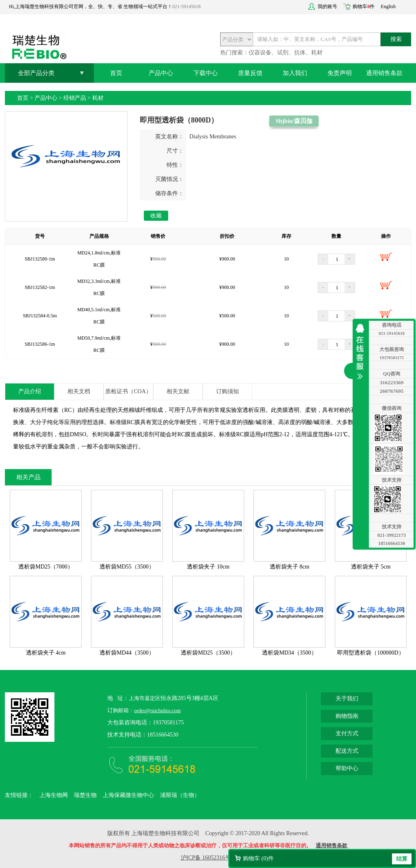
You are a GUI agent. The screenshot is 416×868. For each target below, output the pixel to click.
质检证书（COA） (128, 391)
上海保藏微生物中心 (128, 795)
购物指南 (347, 716)
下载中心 (206, 73)
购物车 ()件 (258, 858)
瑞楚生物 (85, 795)
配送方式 (347, 751)
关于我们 (347, 699)
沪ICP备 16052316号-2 (208, 858)
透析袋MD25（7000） (46, 567)
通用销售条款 (384, 73)
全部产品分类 (36, 73)
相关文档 (79, 391)
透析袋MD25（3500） (208, 653)
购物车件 (364, 6)
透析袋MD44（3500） (127, 653)
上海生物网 (54, 795)
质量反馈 (250, 73)
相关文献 (178, 391)
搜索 (396, 39)
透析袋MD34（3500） (289, 653)
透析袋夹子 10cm (208, 567)
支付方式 (347, 733)
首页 (116, 73)
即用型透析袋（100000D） (370, 653)
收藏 (156, 216)
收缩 (362, 351)
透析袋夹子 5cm (371, 567)
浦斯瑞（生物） (180, 795)
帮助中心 (347, 768)
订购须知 (227, 391)
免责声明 (340, 73)
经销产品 (75, 98)
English (388, 6)
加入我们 (295, 73)
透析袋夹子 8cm (290, 567)
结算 (402, 859)
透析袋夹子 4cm (46, 653)
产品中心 (161, 73)
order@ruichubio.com (157, 710)
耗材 (98, 98)
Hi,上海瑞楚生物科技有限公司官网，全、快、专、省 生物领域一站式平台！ (91, 6)
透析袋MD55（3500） (127, 567)
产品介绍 (30, 391)
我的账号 (327, 6)
